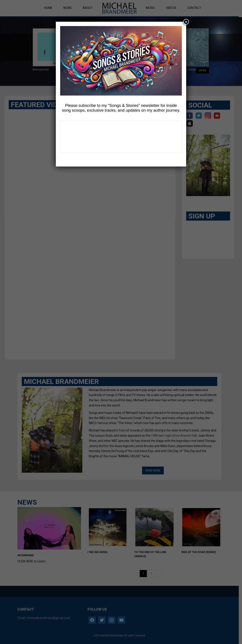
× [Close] (186, 22)
